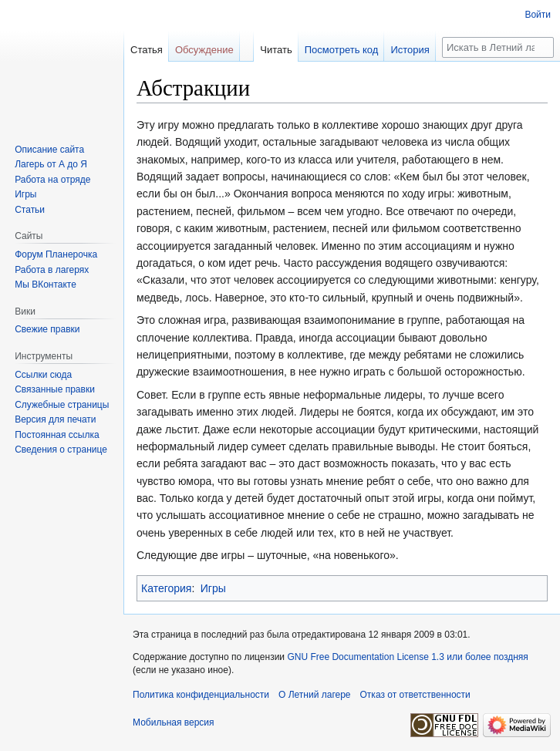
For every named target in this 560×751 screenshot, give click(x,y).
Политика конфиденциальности (201, 695)
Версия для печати (55, 419)
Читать (276, 50)
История (410, 50)
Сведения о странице (61, 450)
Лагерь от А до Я (51, 164)
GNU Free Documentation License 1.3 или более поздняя (407, 657)
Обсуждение (204, 50)
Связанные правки (55, 389)
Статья (147, 50)
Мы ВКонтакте (46, 285)
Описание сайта (49, 150)
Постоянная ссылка (57, 435)
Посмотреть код (342, 50)
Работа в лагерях (52, 270)
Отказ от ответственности (415, 695)
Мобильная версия (174, 722)
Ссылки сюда (43, 375)
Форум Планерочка (56, 254)
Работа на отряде (52, 180)
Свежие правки (47, 329)
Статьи (30, 210)
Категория (166, 588)
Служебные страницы (62, 405)
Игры (213, 588)
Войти (538, 15)
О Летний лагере (315, 695)
